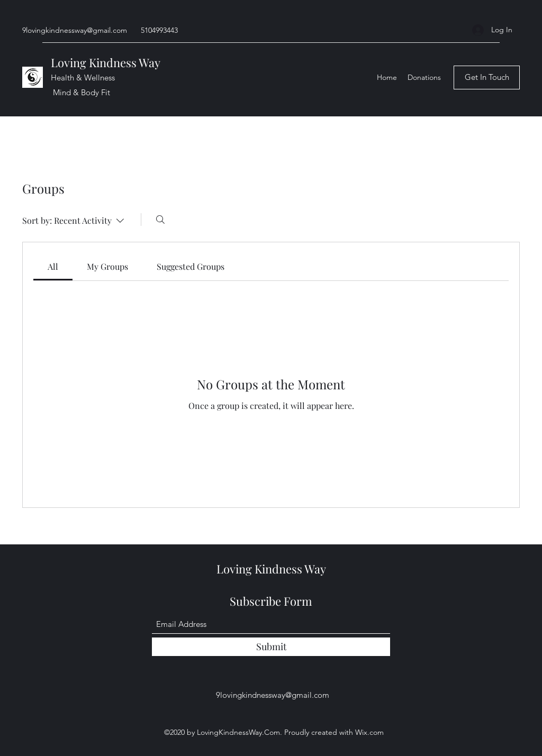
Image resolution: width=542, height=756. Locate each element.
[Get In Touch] (487, 78)
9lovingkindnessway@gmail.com (75, 30)
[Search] (160, 220)
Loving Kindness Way (107, 62)
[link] (53, 266)
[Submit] (271, 647)
